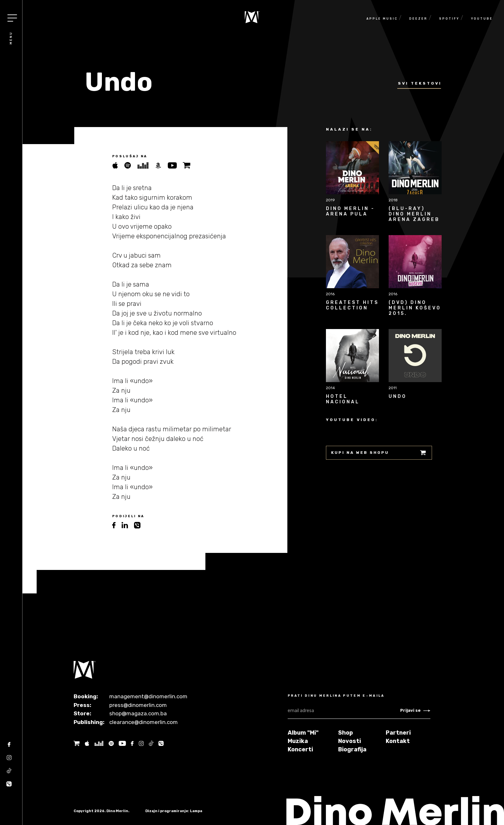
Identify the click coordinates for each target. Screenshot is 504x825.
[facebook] (117, 525)
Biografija (352, 749)
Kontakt (398, 741)
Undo (398, 396)
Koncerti (300, 749)
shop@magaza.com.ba (138, 713)
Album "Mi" (303, 733)
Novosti (350, 741)
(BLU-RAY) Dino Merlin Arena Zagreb (414, 214)
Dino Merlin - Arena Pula (350, 211)
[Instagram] (9, 760)
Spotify (449, 19)
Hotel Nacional (343, 399)
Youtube (482, 19)
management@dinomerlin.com (148, 696)
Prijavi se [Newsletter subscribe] (415, 710)
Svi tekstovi (420, 83)
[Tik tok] (9, 773)
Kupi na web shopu (379, 453)
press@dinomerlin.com (138, 705)
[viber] (140, 525)
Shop (346, 733)
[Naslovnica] (252, 17)
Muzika (298, 741)
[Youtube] (122, 743)
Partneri (398, 733)
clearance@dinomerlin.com (144, 722)
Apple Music (382, 19)
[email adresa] (344, 711)
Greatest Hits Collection (352, 305)
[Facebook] (9, 747)
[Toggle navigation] (12, 18)
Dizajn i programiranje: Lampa (174, 811)
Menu (11, 38)
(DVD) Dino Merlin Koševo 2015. (415, 308)
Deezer (418, 19)
